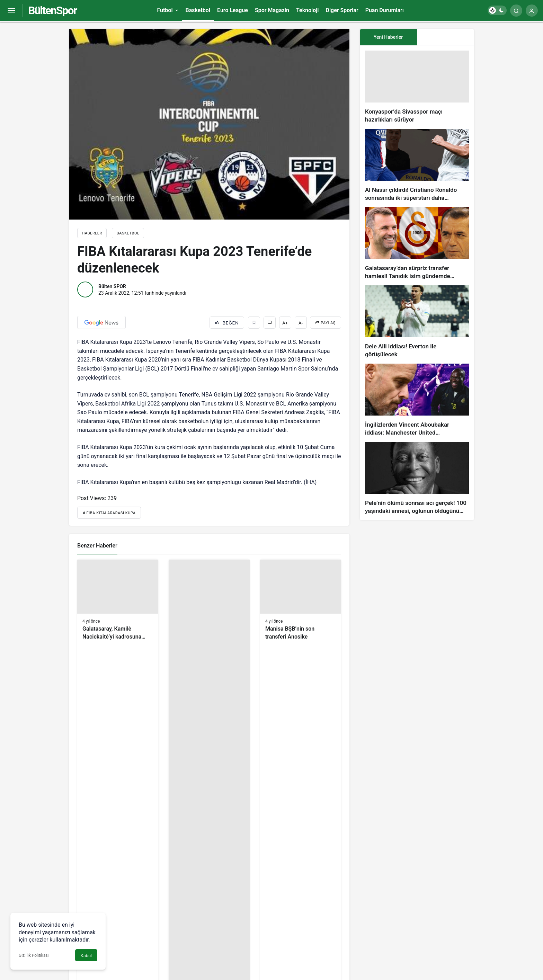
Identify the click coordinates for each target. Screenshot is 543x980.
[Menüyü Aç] (11, 11)
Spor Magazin (272, 10)
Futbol (165, 10)
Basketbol (198, 10)
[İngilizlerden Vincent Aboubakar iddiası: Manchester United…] (417, 400)
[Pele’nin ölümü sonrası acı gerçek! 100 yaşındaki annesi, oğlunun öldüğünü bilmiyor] (417, 478)
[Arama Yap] (516, 11)
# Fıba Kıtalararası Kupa (109, 513)
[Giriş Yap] (532, 11)
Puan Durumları (385, 10)
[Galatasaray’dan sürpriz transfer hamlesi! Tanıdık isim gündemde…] (417, 244)
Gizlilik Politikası (34, 955)
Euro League (233, 10)
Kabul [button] (86, 956)
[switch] (497, 10)
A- (301, 323)
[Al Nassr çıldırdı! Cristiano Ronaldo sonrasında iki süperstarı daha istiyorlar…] (417, 165)
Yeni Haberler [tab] (388, 37)
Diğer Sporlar (342, 10)
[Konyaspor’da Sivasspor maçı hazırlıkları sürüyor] (417, 87)
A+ (285, 323)
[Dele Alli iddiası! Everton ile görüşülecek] (417, 322)
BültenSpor (52, 10)
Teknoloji (308, 10)
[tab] (446, 37)
